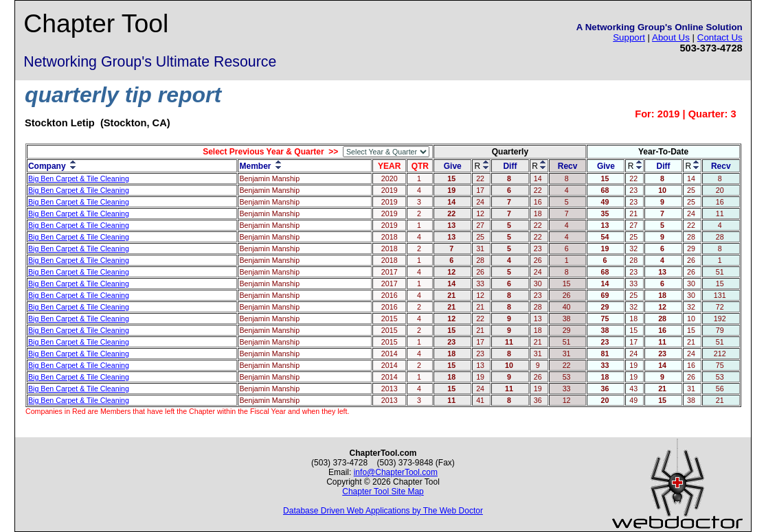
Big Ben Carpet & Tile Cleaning (79, 178)
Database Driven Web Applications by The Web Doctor (383, 511)
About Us (671, 37)
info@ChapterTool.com (396, 472)
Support (629, 37)
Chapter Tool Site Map (383, 491)
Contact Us (720, 37)
